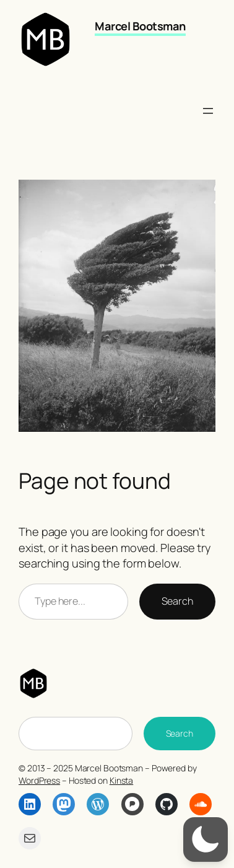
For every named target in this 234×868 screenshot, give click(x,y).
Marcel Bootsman (140, 26)
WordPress (39, 780)
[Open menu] (208, 111)
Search (177, 601)
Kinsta (121, 780)
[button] (206, 840)
